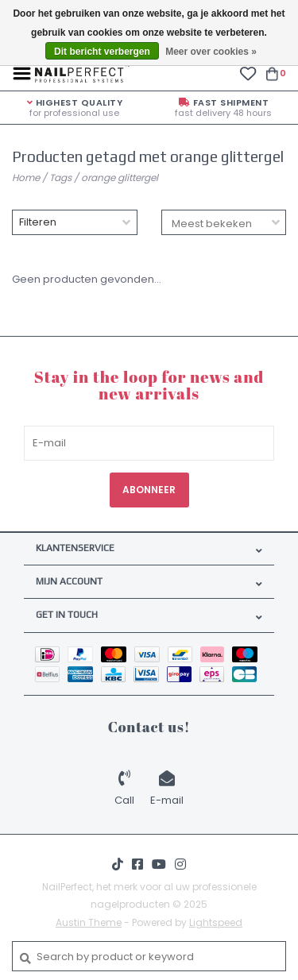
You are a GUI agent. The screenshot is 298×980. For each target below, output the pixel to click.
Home (26, 177)
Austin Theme (89, 922)
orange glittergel (120, 177)
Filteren (38, 222)
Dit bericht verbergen (102, 52)
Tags (60, 177)
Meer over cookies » (211, 52)
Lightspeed (216, 922)
